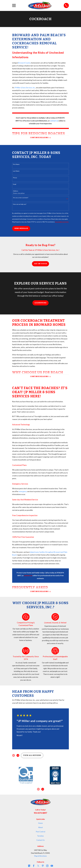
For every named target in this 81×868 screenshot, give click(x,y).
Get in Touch (40, 264)
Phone (15, 178)
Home (40, 823)
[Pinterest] (43, 866)
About (40, 827)
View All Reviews (32, 755)
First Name (16, 164)
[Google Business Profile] (29, 866)
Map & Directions (40, 856)
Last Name (16, 171)
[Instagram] (47, 866)
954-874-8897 (40, 813)
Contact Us (40, 840)
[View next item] (18, 755)
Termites (40, 836)
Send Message (21, 228)
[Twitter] (38, 866)
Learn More (40, 303)
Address (16, 191)
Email (15, 184)
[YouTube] (52, 866)
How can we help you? (20, 204)
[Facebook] (34, 866)
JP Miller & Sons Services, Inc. (25, 88)
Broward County (24, 63)
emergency (23, 491)
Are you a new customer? (21, 198)
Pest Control (40, 832)
